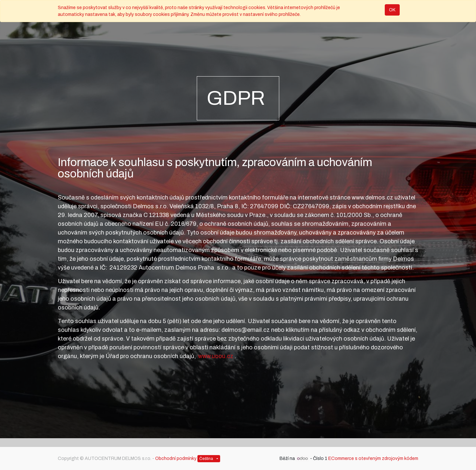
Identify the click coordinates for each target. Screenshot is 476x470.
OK (392, 10)
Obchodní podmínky (176, 458)
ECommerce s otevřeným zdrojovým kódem (373, 458)
